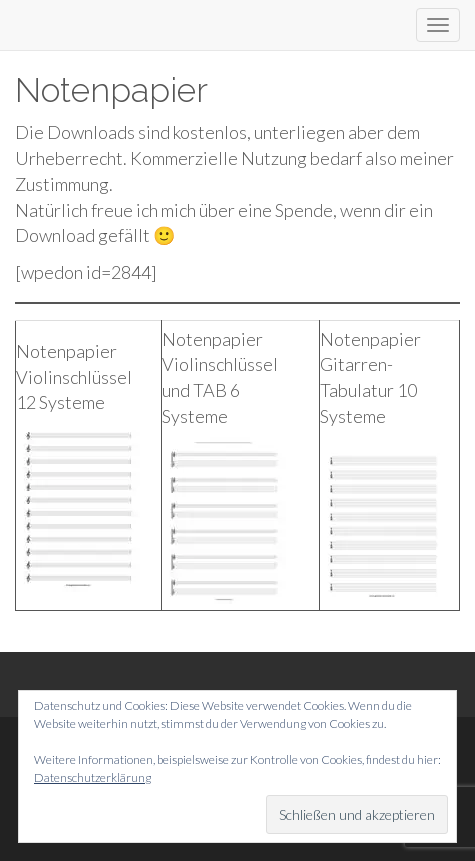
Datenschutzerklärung (92, 777)
